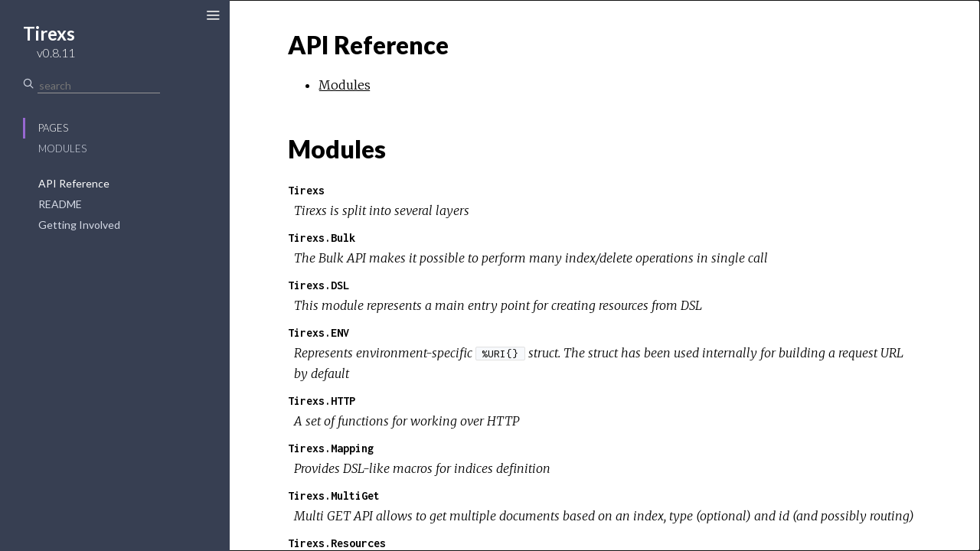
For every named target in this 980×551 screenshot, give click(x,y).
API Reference (74, 183)
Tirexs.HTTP (322, 401)
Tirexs (306, 190)
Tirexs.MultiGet (334, 496)
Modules (62, 148)
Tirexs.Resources (337, 543)
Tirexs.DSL (318, 285)
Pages (53, 128)
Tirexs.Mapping (331, 448)
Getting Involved (79, 225)
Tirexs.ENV (318, 333)
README (60, 204)
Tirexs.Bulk (322, 238)
